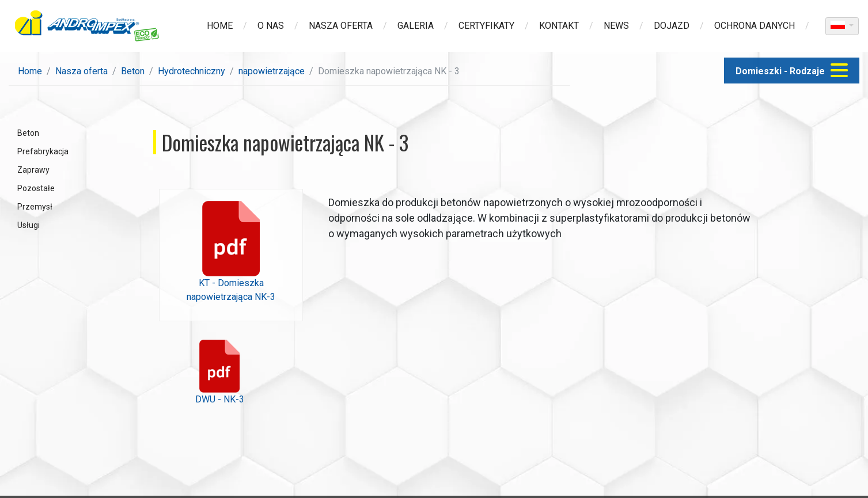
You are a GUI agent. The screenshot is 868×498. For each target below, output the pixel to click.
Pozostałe (36, 188)
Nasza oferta (341, 26)
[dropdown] (842, 26)
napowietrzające (272, 71)
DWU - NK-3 (220, 372)
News (616, 26)
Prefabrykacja (43, 151)
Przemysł (35, 207)
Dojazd (672, 26)
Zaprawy (33, 170)
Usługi (29, 225)
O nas (271, 26)
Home (220, 26)
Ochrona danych (755, 26)
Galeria (416, 26)
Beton (133, 71)
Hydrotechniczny (192, 71)
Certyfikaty (486, 26)
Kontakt (559, 26)
